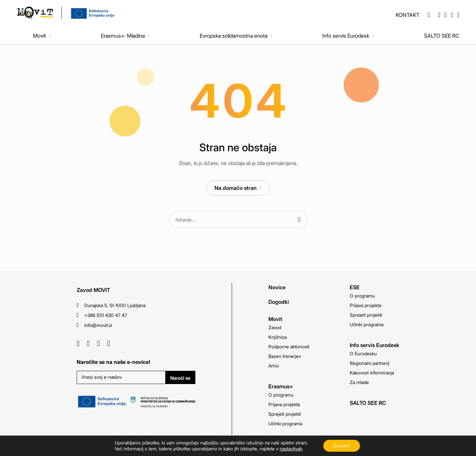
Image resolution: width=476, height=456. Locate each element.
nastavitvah (291, 449)
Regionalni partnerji (370, 363)
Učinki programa (285, 423)
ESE (355, 287)
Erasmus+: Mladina (123, 36)
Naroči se (180, 378)
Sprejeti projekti (285, 414)
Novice (277, 287)
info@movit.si (98, 325)
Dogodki (279, 302)
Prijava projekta (284, 404)
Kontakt (408, 15)
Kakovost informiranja (372, 373)
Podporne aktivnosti (289, 347)
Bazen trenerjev (285, 356)
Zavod (275, 327)
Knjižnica (278, 337)
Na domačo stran (236, 188)
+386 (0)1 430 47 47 (106, 315)
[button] (429, 15)
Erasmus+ (281, 386)
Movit (40, 36)
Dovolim (342, 446)
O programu (281, 395)
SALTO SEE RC (442, 36)
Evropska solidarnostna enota (234, 36)
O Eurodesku (363, 353)
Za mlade (359, 382)
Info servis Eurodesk (346, 36)
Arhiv (274, 366)
